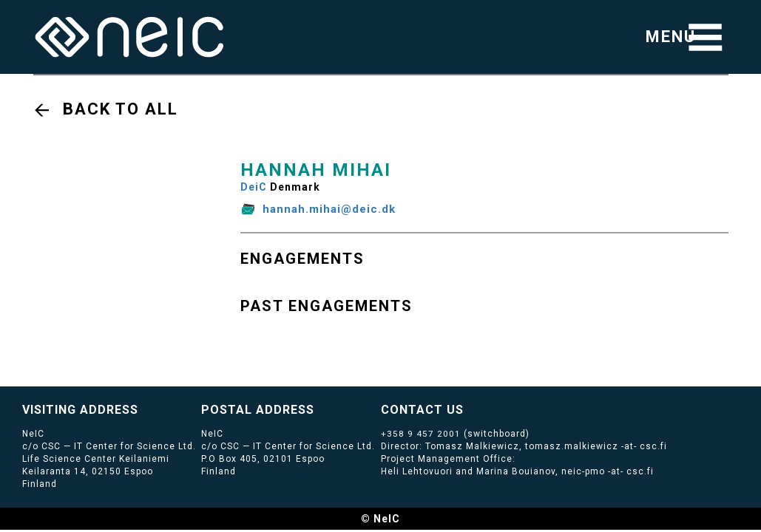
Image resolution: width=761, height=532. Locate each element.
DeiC (254, 187)
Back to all (121, 109)
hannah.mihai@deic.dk (329, 209)
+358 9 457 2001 (421, 434)
